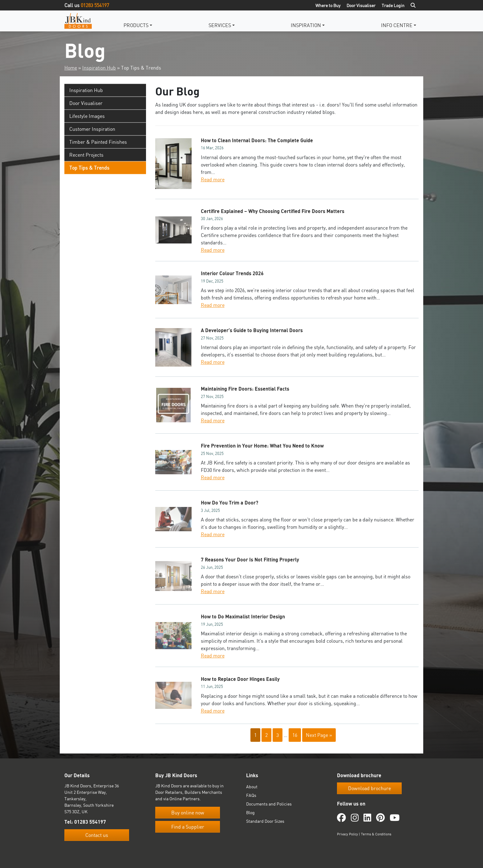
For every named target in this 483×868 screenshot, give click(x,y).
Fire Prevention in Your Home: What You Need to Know (262, 446)
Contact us (97, 835)
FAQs (251, 795)
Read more (213, 179)
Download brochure (369, 788)
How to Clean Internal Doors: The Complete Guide (257, 140)
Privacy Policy (347, 834)
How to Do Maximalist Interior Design (243, 617)
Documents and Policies (269, 804)
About (252, 787)
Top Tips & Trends (89, 168)
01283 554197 (95, 5)
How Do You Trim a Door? (229, 503)
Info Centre (397, 25)
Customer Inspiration (92, 129)
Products (136, 25)
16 (295, 735)
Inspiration (306, 25)
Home (71, 68)
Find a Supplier (188, 827)
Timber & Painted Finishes (98, 142)
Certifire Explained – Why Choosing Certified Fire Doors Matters (273, 211)
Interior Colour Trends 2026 (232, 273)
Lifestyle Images (87, 116)
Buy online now (188, 813)
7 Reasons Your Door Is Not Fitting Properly (250, 560)
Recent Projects (86, 155)
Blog (250, 812)
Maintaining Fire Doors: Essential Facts (245, 389)
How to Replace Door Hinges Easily (240, 679)
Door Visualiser (361, 5)
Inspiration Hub (99, 68)
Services (220, 25)
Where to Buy (328, 5)
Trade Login (393, 5)
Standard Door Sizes (265, 821)
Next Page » (319, 735)
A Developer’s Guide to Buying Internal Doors (252, 330)
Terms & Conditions (376, 834)
